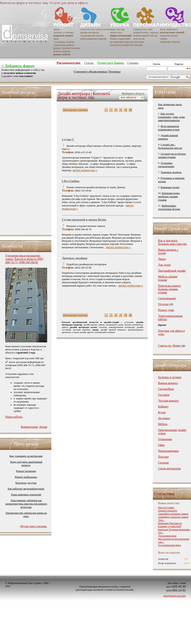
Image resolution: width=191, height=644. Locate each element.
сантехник (139, 42)
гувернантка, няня (143, 29)
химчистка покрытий (121, 45)
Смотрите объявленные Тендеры (97, 72)
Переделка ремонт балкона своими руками (170, 289)
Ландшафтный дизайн (172, 271)
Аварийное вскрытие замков (173, 514)
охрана (164, 39)
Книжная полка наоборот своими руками (169, 196)
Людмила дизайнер (75, 258)
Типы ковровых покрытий (26, 494)
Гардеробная (166, 389)
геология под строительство (95, 29)
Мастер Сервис (166, 508)
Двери (162, 259)
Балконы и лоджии (170, 377)
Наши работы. (14, 417)
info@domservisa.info (175, 596)
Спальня (163, 463)
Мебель (163, 424)
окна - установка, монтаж (64, 40)
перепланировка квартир (93, 39)
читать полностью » (85, 170)
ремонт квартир (62, 51)
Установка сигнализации (166, 165)
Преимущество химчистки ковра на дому (26, 515)
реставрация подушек (122, 42)
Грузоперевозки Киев (170, 545)
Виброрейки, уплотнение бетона (169, 207)
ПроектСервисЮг (168, 511)
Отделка (163, 304)
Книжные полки (170, 187)
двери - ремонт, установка (64, 31)
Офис (162, 445)
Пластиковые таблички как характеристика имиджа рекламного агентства (26, 504)
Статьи (89, 63)
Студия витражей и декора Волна (84, 220)
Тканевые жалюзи (171, 172)
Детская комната (168, 401)
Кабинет (163, 407)
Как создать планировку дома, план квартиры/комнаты (172, 117)
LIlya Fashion (71, 181)
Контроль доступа (26, 483)
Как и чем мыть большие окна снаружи (172, 242)
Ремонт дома (166, 310)
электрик (138, 45)
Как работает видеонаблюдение (26, 489)
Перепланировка (168, 451)
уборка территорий (120, 39)
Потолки (163, 457)
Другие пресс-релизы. (33, 526)
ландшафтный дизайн (92, 36)
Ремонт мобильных (26, 477)
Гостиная (164, 395)
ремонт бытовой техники (67, 48)
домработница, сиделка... (147, 32)
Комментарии (29, 427)
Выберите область (133, 94)
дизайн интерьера (90, 32)
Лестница (164, 418)
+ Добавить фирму (18, 66)
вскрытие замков (169, 36)
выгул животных (169, 29)
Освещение (165, 439)
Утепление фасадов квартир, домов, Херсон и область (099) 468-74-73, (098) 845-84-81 (24, 259)
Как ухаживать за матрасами (26, 456)
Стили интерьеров (169, 469)
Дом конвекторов (167, 536)
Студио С (68, 139)
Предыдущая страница (75, 110)
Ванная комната (168, 383)
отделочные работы (64, 45)
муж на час (139, 39)
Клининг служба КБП (170, 526)
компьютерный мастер (145, 36)
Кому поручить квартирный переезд (26, 463)
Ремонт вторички (26, 471)
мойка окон (116, 32)
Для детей (164, 265)
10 (126, 110)
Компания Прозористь (170, 523)
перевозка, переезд (170, 42)
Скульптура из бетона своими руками (172, 155)
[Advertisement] (22, 166)
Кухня (162, 412)
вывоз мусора (117, 29)
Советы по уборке (169, 346)
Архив (43, 427)
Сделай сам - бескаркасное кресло (170, 146)
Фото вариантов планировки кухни (169, 128)
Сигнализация (167, 298)
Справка (133, 63)
